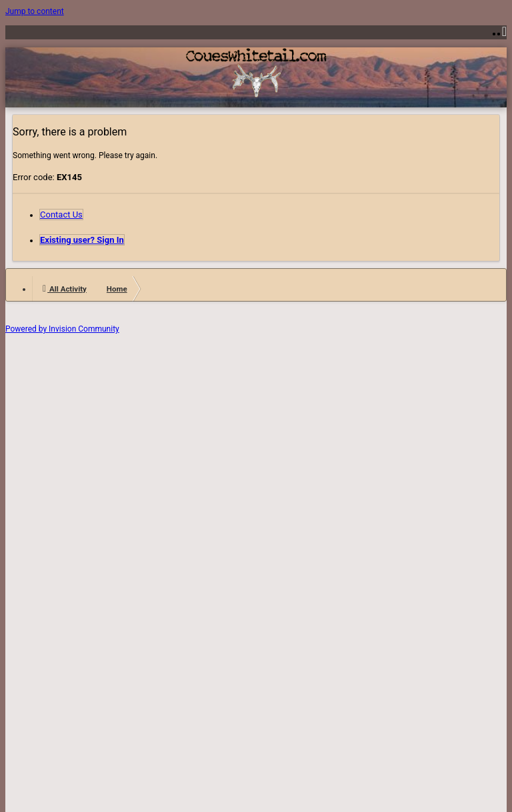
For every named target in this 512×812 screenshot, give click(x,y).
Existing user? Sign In (82, 240)
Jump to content (35, 11)
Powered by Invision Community (62, 329)
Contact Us (61, 215)
